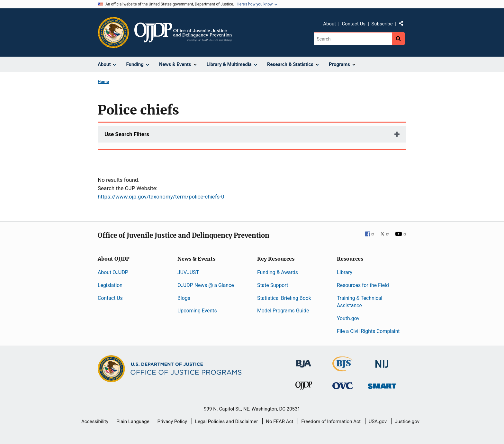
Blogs (184, 298)
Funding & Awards (278, 272)
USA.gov (378, 421)
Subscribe (382, 24)
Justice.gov (407, 421)
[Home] (183, 32)
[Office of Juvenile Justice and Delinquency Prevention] (304, 387)
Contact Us (354, 24)
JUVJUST (188, 272)
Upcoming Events (197, 311)
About (329, 24)
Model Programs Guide (283, 311)
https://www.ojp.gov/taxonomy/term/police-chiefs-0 (161, 197)
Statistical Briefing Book (284, 298)
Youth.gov (348, 318)
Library (345, 272)
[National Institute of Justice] (382, 361)
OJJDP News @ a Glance (206, 285)
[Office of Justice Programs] (113, 32)
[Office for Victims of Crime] (343, 386)
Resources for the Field (363, 285)
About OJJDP (113, 272)
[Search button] (398, 39)
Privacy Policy (172, 421)
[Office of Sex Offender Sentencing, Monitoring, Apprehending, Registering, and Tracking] (382, 384)
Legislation (110, 285)
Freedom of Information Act (331, 421)
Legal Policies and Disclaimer (226, 421)
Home (103, 82)
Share (403, 25)
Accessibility (95, 421)
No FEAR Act (279, 421)
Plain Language (133, 421)
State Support (273, 285)
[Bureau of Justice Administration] (304, 361)
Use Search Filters (127, 134)
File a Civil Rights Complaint (368, 331)
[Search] (353, 39)
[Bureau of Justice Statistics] (343, 369)
